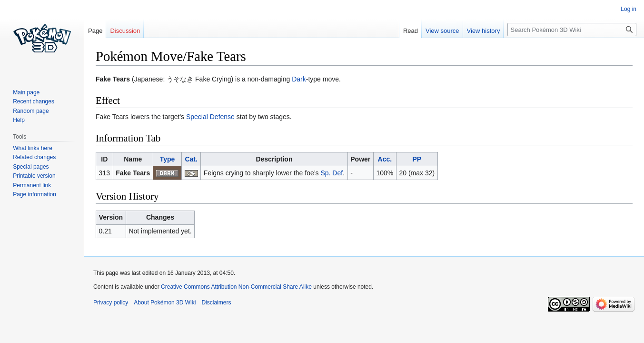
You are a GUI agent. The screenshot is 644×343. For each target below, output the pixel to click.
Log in (629, 9)
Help (19, 120)
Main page (26, 92)
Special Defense (210, 117)
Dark (299, 79)
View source (442, 31)
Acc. (385, 159)
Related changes (34, 157)
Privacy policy (111, 303)
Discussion (125, 31)
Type (168, 159)
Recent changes (34, 101)
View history (484, 31)
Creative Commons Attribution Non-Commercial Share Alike (236, 287)
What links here (33, 148)
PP (417, 159)
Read (411, 31)
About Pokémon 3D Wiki (165, 303)
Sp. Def (332, 173)
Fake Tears (133, 173)
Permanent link (32, 185)
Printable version (34, 176)
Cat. (191, 159)
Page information (35, 194)
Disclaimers (216, 303)
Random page (31, 111)
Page (95, 31)
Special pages (31, 167)
